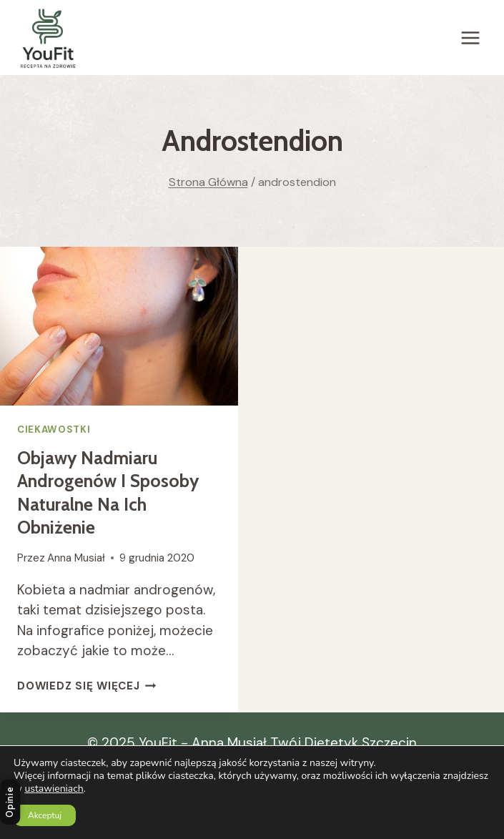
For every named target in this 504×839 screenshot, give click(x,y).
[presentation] (119, 326)
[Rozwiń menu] (470, 38)
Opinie (10, 802)
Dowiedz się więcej (87, 686)
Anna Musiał (76, 558)
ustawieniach (54, 789)
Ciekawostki (54, 430)
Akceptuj (45, 815)
